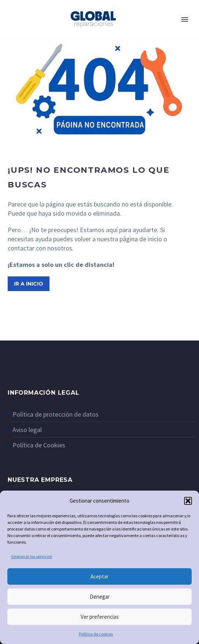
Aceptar (99, 576)
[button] (188, 501)
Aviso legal (27, 430)
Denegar (100, 597)
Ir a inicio (29, 284)
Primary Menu (185, 19)
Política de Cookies (39, 445)
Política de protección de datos (56, 414)
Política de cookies (96, 634)
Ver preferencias (100, 617)
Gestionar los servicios (32, 556)
